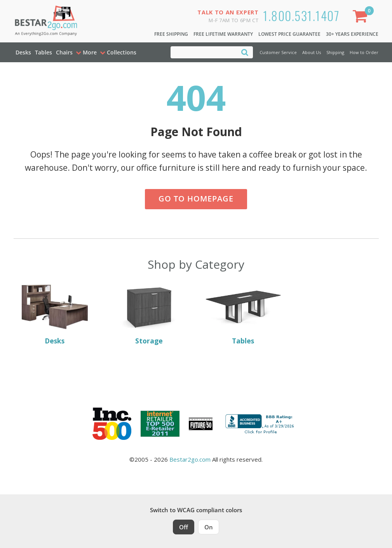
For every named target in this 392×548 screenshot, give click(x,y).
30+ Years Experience (352, 34)
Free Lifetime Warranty (223, 34)
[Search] (245, 52)
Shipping (335, 52)
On (209, 527)
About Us (312, 52)
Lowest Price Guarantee (289, 34)
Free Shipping (171, 34)
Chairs (64, 52)
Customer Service (278, 52)
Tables (44, 52)
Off (184, 527)
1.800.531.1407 (301, 15)
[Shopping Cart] (361, 18)
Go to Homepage (196, 199)
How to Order (364, 52)
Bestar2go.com (190, 459)
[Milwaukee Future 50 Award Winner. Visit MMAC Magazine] (201, 424)
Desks (23, 52)
